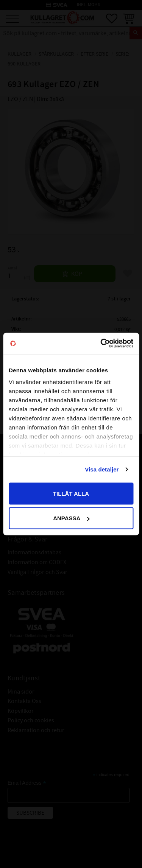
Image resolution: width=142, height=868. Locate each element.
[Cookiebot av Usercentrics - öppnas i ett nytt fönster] (101, 344)
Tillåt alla (71, 493)
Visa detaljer (102, 469)
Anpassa (71, 518)
